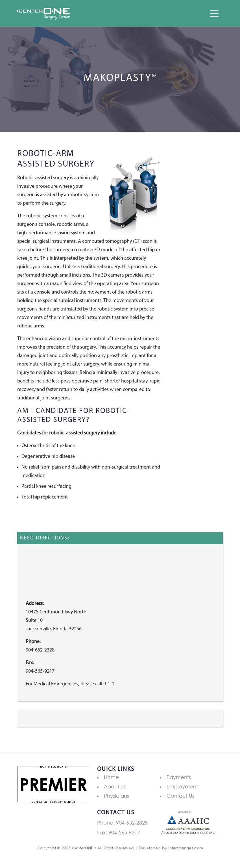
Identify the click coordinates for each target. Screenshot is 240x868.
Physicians (116, 796)
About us (115, 786)
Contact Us (180, 796)
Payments (179, 777)
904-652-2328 (132, 823)
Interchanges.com (186, 848)
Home (111, 777)
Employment (182, 786)
